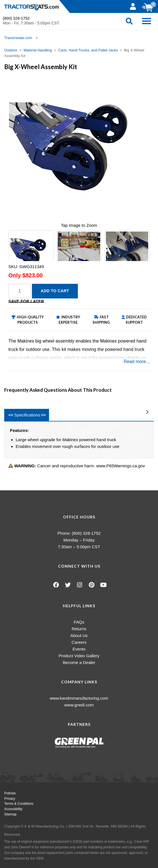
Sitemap (10, 814)
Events (79, 649)
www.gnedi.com (79, 705)
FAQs (79, 622)
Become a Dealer (79, 662)
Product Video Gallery (79, 656)
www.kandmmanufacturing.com (79, 698)
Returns (79, 629)
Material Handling (38, 50)
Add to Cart (55, 291)
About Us (79, 635)
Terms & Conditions (19, 804)
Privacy (10, 799)
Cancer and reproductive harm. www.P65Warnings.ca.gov (77, 466)
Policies (10, 793)
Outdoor (11, 50)
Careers (79, 642)
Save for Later (26, 301)
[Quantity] (20, 291)
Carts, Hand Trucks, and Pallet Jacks (88, 50)
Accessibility (13, 809)
